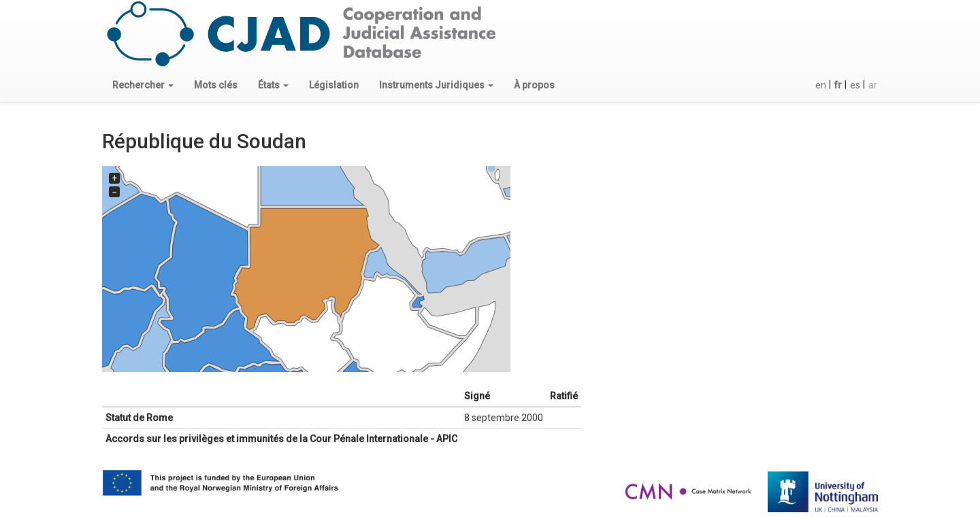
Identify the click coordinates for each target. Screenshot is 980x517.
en (821, 85)
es (855, 85)
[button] (143, 85)
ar (873, 85)
